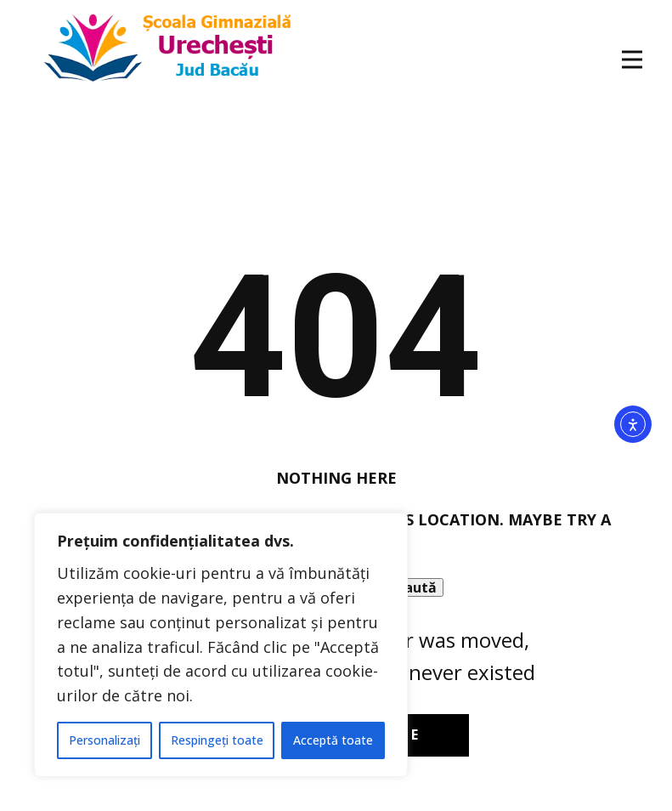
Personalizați (104, 740)
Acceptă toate (333, 740)
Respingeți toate (217, 740)
